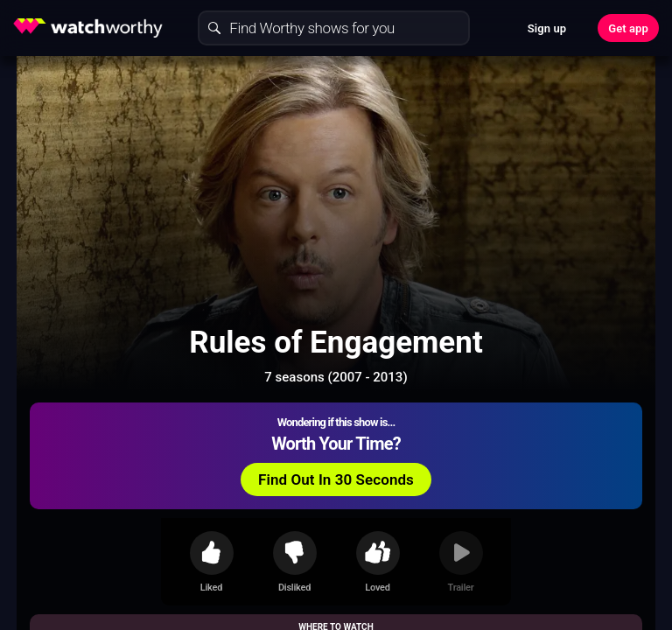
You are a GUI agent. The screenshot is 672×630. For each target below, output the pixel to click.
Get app (628, 28)
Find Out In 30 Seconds (336, 479)
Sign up (547, 28)
